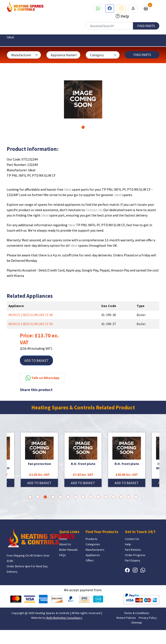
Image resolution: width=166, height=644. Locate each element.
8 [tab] (83, 497)
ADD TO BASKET (37, 360)
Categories (93, 544)
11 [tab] (106, 497)
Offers (90, 560)
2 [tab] (38, 497)
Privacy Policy (148, 618)
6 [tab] (68, 497)
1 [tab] (83, 127)
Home (63, 539)
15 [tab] (136, 497)
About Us (65, 544)
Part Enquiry (133, 560)
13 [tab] (121, 497)
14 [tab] (128, 497)
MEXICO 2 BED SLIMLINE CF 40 (31, 315)
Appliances (93, 555)
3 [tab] (45, 497)
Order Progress (135, 555)
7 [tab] (76, 497)
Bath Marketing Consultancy (64, 618)
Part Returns (133, 550)
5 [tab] (60, 497)
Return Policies (126, 618)
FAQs (63, 555)
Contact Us (94, 210)
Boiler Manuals (69, 550)
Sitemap (137, 622)
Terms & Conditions (137, 613)
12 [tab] (113, 497)
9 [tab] (91, 497)
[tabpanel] (83, 99)
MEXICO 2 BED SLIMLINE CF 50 (31, 324)
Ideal (68, 189)
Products (92, 539)
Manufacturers (95, 550)
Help (124, 16)
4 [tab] (53, 497)
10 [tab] (98, 497)
